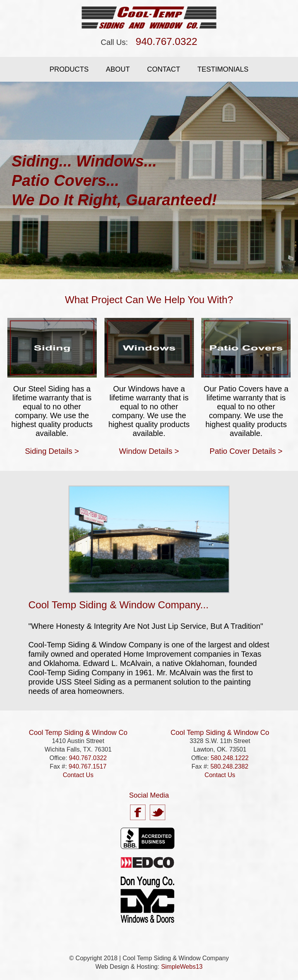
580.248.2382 (229, 766)
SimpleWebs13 (182, 967)
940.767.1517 (87, 766)
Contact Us (78, 775)
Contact (164, 69)
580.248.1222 (229, 758)
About (118, 69)
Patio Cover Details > (246, 451)
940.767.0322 (167, 41)
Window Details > (149, 451)
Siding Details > (52, 451)
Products (69, 69)
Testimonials (223, 69)
